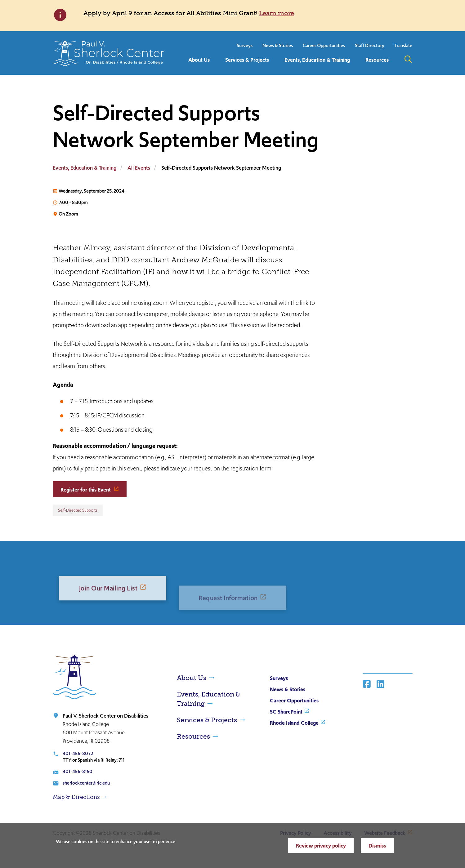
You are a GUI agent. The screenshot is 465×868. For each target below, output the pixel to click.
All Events (139, 168)
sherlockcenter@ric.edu (86, 783)
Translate (403, 45)
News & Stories (278, 45)
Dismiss (377, 846)
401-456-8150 (78, 771)
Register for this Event (86, 490)
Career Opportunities (324, 45)
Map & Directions (76, 797)
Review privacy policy (321, 846)
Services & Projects (207, 720)
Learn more (277, 13)
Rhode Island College (294, 723)
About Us (192, 678)
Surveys (245, 45)
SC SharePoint (286, 712)
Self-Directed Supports (78, 510)
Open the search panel (408, 59)
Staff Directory (370, 45)
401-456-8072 (78, 753)
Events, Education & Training (85, 168)
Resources (193, 736)
